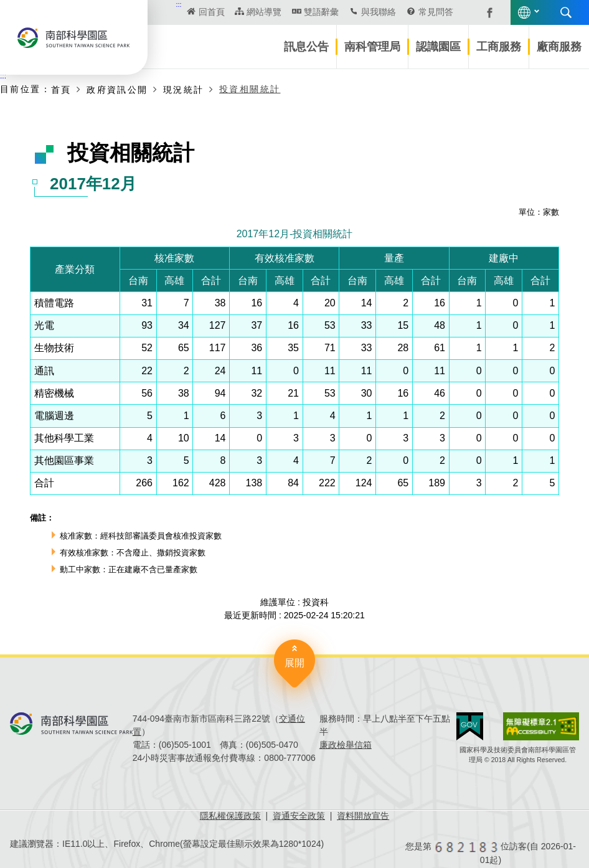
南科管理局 (372, 47)
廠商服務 (559, 47)
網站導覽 (264, 12)
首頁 (61, 90)
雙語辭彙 (321, 12)
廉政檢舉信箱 (346, 745)
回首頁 (212, 12)
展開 (294, 663)
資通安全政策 (299, 816)
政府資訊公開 (117, 90)
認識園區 (438, 47)
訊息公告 (306, 47)
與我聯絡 (379, 12)
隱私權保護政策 (230, 816)
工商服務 (499, 47)
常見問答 (436, 12)
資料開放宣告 (363, 816)
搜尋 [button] (566, 12)
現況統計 (184, 90)
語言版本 (524, 12)
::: (179, 4)
